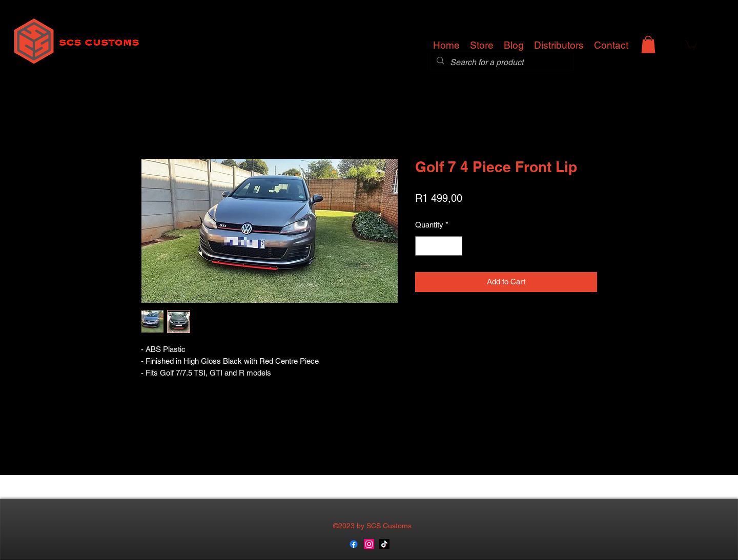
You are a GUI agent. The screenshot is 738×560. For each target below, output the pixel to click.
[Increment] (454, 246)
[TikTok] (384, 544)
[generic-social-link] (354, 544)
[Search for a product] (501, 63)
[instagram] (369, 544)
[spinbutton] (439, 246)
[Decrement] (424, 246)
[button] (648, 44)
